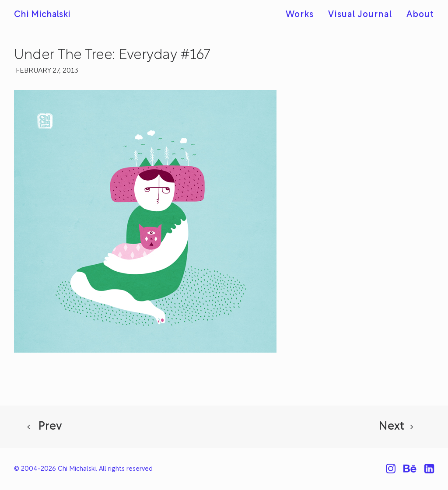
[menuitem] (303, 15)
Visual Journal (360, 15)
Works (300, 15)
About (420, 15)
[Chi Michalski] (42, 15)
